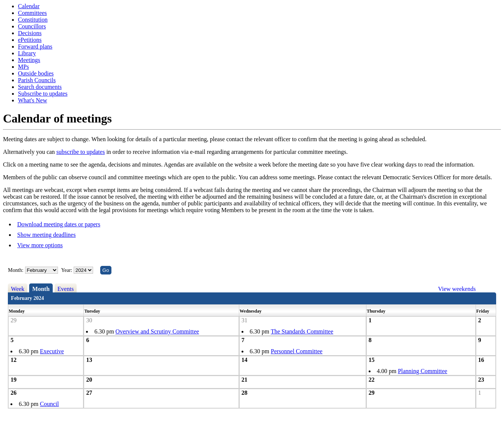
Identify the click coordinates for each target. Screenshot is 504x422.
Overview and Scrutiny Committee (157, 331)
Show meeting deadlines (46, 235)
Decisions (30, 33)
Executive (52, 351)
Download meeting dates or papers (59, 224)
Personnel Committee (296, 351)
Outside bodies (36, 73)
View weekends (457, 289)
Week (18, 289)
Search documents (40, 87)
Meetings (29, 60)
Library (27, 53)
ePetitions (30, 40)
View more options (40, 245)
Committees (32, 13)
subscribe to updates (81, 152)
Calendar (29, 6)
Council (50, 404)
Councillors (32, 26)
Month (41, 289)
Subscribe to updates (43, 94)
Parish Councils (37, 80)
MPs (23, 67)
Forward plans (35, 46)
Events (66, 289)
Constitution (33, 20)
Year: (67, 270)
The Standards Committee (302, 331)
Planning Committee (422, 371)
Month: (16, 270)
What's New (33, 100)
